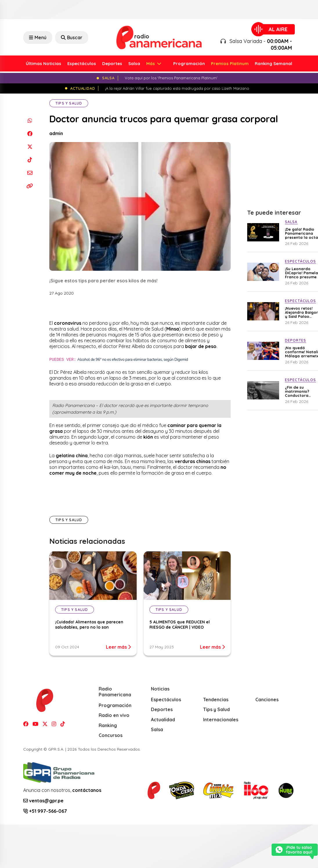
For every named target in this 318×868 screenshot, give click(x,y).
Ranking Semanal (273, 63)
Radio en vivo (114, 715)
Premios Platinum (230, 63)
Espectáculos (82, 63)
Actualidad (163, 720)
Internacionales (221, 720)
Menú (38, 37)
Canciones (267, 700)
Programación (189, 63)
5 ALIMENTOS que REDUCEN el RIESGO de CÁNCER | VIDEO (180, 625)
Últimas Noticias (44, 63)
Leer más (118, 647)
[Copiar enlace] (30, 186)
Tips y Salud (69, 103)
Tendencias (216, 700)
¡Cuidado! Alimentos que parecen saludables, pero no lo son (89, 625)
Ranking (108, 725)
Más (151, 63)
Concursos (111, 735)
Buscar (72, 37)
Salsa (134, 63)
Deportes (112, 63)
